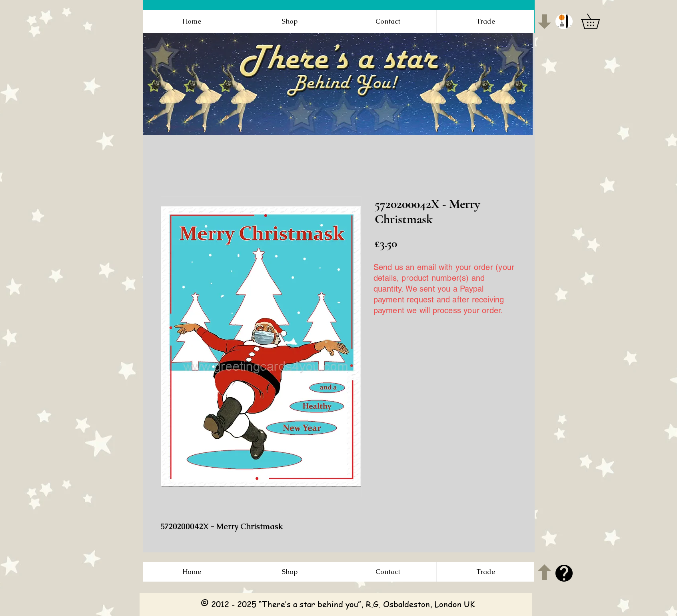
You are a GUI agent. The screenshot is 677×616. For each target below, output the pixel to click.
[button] (564, 21)
